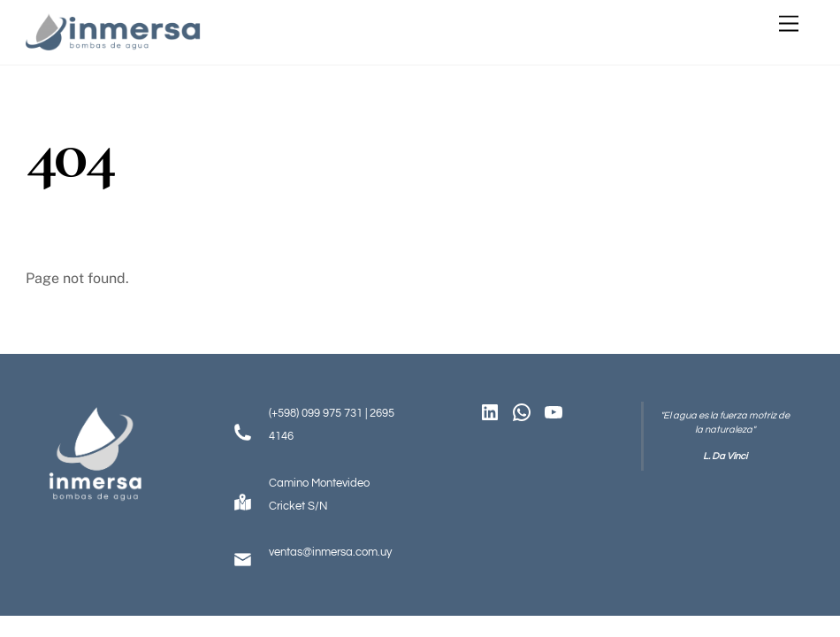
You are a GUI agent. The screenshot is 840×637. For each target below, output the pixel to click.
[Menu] (789, 24)
